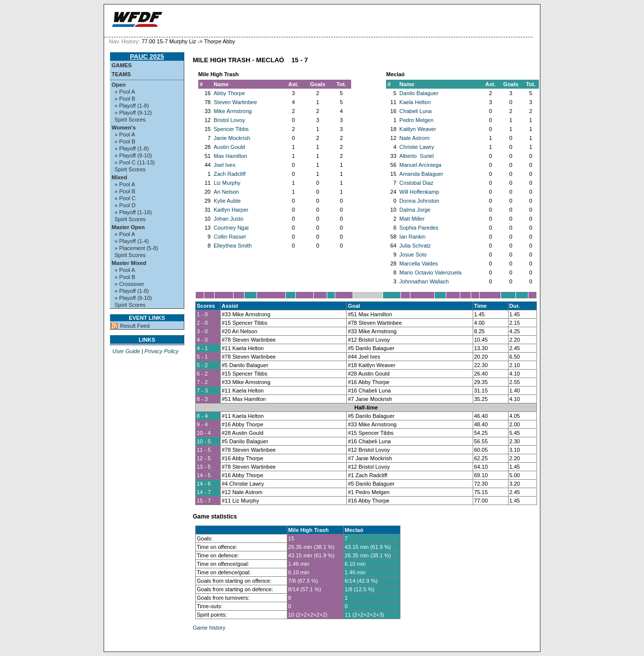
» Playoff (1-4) (132, 241)
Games (122, 65)
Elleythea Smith (233, 246)
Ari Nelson (226, 192)
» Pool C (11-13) (135, 162)
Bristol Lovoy (229, 120)
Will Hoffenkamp (419, 192)
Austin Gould (229, 147)
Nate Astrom (415, 138)
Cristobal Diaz (416, 183)
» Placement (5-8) (136, 248)
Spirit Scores (130, 120)
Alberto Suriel (417, 156)
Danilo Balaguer (419, 93)
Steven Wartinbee (235, 102)
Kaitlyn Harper (231, 210)
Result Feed (135, 326)
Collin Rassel (230, 237)
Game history (209, 628)
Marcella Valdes (419, 263)
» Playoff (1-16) (133, 212)
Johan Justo (228, 219)
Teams (121, 74)
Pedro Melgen (417, 120)
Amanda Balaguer (421, 174)
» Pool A (125, 92)
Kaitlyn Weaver (418, 129)
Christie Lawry (417, 147)
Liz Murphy (227, 183)
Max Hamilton (230, 156)
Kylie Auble (227, 201)
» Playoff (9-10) (133, 155)
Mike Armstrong (233, 111)
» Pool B (125, 99)
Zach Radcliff (230, 174)
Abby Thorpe (229, 93)
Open (119, 85)
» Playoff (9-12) (133, 113)
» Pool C (125, 198)
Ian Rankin (413, 237)
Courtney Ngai (231, 228)
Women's (124, 128)
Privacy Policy (161, 351)
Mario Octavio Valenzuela (431, 272)
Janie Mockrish (232, 138)
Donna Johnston (419, 201)
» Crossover (129, 284)
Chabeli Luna (416, 111)
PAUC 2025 (147, 57)
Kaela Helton (415, 102)
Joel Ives (224, 165)
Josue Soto (413, 255)
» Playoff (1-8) (132, 106)
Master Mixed (129, 263)
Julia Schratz (415, 246)
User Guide (126, 351)
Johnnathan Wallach (424, 281)
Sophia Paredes (419, 228)
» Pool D (125, 205)
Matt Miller (412, 219)
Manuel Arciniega (420, 165)
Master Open (128, 227)
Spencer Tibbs (231, 129)
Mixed (119, 177)
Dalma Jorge (415, 210)
